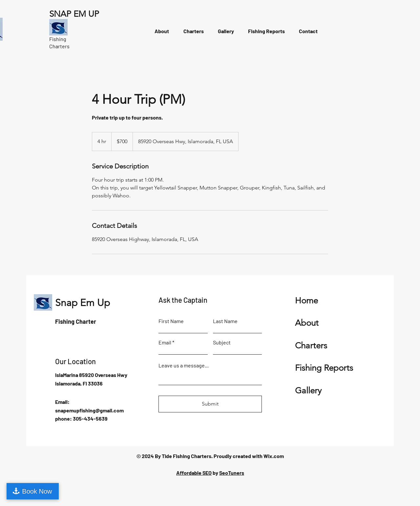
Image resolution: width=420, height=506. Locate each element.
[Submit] (210, 404)
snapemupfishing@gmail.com (89, 410)
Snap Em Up (83, 303)
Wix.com (274, 456)
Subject (222, 342)
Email (165, 342)
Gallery (308, 391)
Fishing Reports (324, 368)
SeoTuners (232, 473)
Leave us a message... (184, 365)
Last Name (225, 321)
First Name (171, 321)
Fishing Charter (76, 321)
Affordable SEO (194, 473)
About (307, 323)
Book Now (37, 491)
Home (306, 301)
